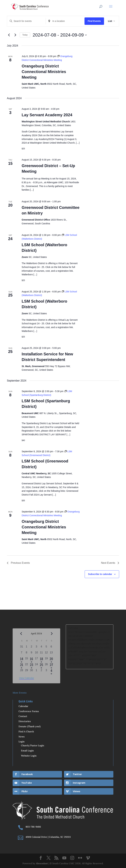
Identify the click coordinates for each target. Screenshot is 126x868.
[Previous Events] (9, 35)
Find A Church (26, 732)
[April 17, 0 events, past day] (36, 659)
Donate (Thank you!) (30, 726)
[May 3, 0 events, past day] (46, 671)
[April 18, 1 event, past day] (41, 659)
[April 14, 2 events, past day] (21, 659)
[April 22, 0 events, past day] (26, 665)
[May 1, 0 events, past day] (36, 671)
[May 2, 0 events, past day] (41, 671)
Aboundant (42, 863)
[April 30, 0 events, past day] (31, 671)
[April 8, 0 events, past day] (26, 654)
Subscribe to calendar (100, 574)
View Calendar (26, 678)
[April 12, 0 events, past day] (46, 654)
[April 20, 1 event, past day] (51, 659)
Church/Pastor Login (33, 745)
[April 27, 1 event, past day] (51, 665)
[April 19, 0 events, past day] (46, 659)
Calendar (23, 706)
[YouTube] (64, 858)
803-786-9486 (33, 827)
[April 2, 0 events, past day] (31, 648)
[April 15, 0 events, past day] (26, 659)
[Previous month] (21, 634)
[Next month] (52, 634)
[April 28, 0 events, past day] (21, 671)
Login (22, 742)
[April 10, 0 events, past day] (36, 654)
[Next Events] (15, 35)
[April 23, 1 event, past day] (31, 665)
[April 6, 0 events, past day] (51, 648)
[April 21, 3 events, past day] (21, 665)
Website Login (29, 756)
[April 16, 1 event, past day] (31, 659)
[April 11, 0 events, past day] (41, 654)
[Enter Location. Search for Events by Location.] (65, 21)
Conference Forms (29, 711)
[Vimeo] (88, 858)
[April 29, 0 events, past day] (26, 671)
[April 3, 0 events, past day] (36, 648)
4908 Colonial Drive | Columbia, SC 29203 (48, 837)
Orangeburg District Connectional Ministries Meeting (44, 72)
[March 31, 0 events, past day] (21, 648)
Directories (25, 721)
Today (25, 35)
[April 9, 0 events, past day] (31, 654)
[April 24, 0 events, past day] (36, 665)
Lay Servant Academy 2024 (47, 115)
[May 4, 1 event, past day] (51, 671)
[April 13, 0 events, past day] (51, 654)
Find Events (94, 21)
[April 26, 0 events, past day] (46, 665)
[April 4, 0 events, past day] (41, 648)
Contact (23, 716)
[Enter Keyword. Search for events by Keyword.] (26, 21)
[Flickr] (80, 858)
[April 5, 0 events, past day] (46, 648)
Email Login (27, 751)
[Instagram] (72, 858)
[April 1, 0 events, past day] (26, 648)
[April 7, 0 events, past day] (21, 654)
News (22, 737)
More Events (20, 693)
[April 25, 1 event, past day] (41, 665)
